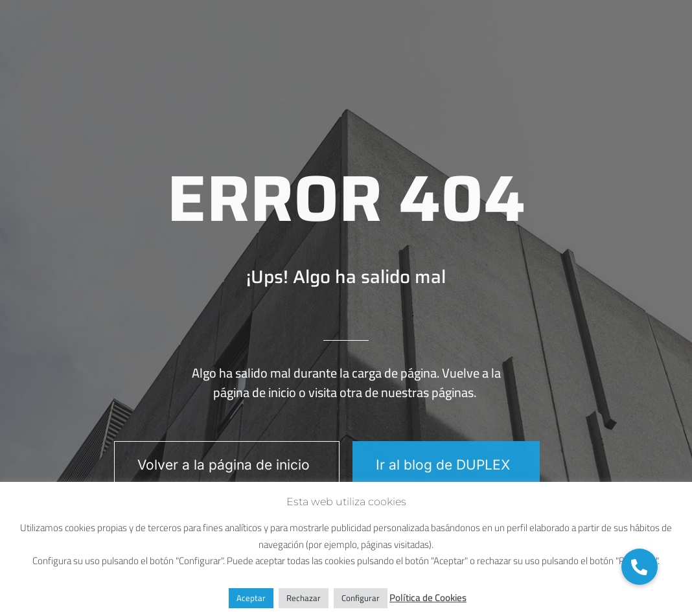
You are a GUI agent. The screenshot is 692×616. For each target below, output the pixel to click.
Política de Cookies (428, 598)
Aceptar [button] (251, 598)
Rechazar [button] (304, 598)
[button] (640, 567)
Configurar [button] (361, 598)
